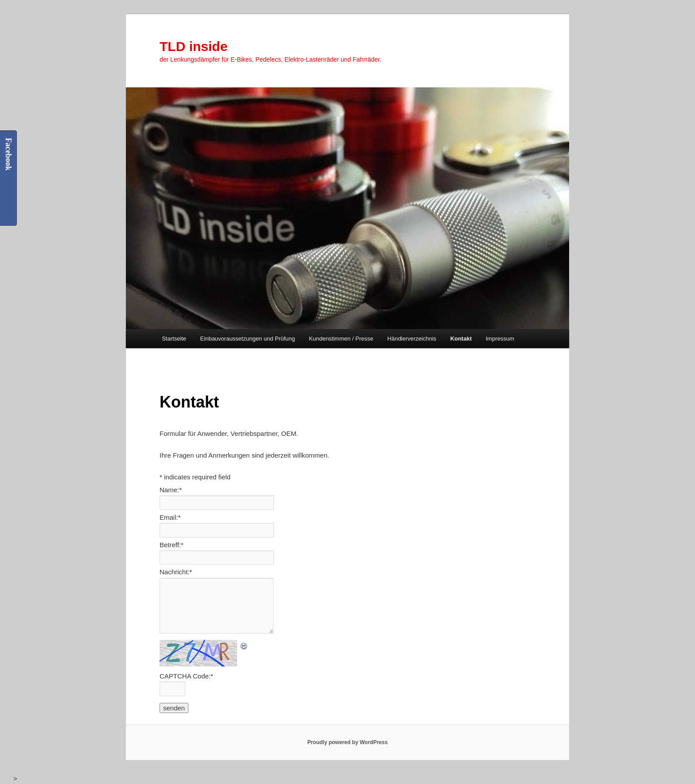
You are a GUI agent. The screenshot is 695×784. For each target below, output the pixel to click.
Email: (170, 517)
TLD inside (193, 46)
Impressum (500, 339)
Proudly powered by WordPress (347, 742)
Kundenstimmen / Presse (341, 339)
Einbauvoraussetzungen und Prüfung (248, 339)
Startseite (174, 339)
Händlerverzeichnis (412, 339)
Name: (171, 490)
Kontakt (461, 339)
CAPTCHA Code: (186, 676)
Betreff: (172, 545)
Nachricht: (176, 572)
